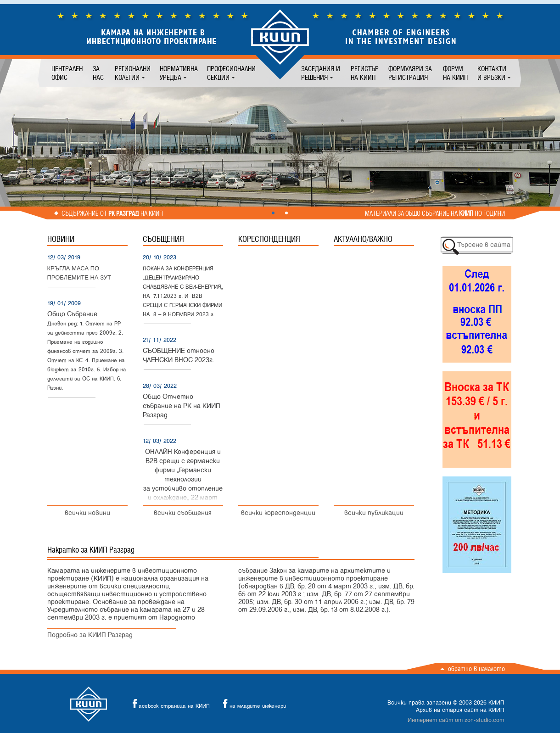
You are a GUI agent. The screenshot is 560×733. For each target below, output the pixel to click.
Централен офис (67, 73)
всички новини (87, 513)
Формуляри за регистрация (410, 73)
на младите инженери (252, 704)
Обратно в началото (476, 669)
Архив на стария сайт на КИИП (460, 710)
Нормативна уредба (179, 73)
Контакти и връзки (492, 73)
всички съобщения (183, 513)
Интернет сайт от (456, 720)
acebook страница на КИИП (168, 704)
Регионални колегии (133, 73)
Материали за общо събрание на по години (435, 213)
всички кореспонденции (278, 513)
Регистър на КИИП (365, 73)
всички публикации (374, 513)
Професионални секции (231, 73)
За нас (98, 73)
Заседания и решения (321, 73)
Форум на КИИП (455, 73)
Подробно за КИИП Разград (90, 635)
